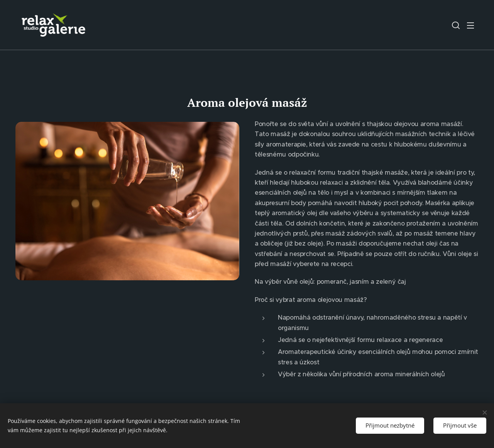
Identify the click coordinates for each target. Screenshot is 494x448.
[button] (456, 25)
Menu (470, 25)
